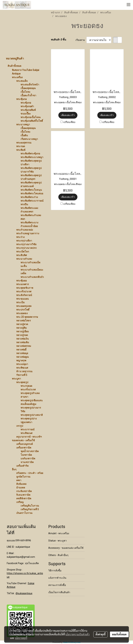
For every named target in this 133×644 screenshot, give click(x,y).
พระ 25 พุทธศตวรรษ (27, 317)
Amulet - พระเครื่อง (59, 533)
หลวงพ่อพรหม (24, 346)
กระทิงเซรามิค (24, 491)
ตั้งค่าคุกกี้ (101, 634)
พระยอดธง (22, 313)
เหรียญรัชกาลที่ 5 (30, 509)
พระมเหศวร (23, 284)
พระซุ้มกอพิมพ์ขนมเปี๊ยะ (28, 112)
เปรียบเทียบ (69, 122)
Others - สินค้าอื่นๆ (58, 555)
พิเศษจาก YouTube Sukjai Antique (26, 72)
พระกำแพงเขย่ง (25, 230)
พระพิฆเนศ (22, 368)
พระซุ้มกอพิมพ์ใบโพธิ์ (32, 121)
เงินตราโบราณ (24, 513)
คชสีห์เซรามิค (24, 498)
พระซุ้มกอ (21, 99)
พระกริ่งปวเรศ (24, 291)
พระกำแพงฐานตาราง (28, 233)
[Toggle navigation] (128, 5)
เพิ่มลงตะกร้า (68, 115)
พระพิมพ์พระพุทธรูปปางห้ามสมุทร (31, 177)
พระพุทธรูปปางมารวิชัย (31, 409)
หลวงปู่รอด (22, 335)
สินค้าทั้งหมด (14, 66)
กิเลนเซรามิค (23, 495)
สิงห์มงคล (21, 484)
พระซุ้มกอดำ (27, 106)
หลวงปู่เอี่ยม (23, 331)
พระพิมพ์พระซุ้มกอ (30, 154)
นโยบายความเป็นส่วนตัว (77, 634)
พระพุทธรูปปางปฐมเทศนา (29, 420)
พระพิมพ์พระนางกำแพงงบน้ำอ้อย (29, 224)
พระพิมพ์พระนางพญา (32, 157)
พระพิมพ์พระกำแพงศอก (31, 217)
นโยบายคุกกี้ (21, 638)
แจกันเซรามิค (28, 458)
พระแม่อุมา (22, 364)
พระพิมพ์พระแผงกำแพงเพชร (29, 210)
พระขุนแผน (23, 299)
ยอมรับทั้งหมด (119, 634)
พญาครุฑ (21, 360)
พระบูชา (16, 379)
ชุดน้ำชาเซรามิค (30, 451)
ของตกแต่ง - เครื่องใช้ (23, 440)
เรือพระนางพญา (29, 139)
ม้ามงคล (21, 488)
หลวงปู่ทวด (22, 324)
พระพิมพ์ (21, 150)
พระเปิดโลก (23, 252)
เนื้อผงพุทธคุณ (28, 88)
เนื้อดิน (24, 135)
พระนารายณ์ (28, 429)
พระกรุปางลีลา (24, 241)
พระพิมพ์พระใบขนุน (31, 190)
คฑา (19, 480)
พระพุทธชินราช (25, 288)
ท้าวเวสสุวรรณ (24, 371)
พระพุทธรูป (22, 382)
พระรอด (21, 146)
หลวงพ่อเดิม (23, 342)
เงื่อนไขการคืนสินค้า (59, 592)
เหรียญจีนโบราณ (30, 506)
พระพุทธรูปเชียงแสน (32, 400)
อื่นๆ (14, 469)
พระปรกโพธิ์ (23, 310)
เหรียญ (20, 502)
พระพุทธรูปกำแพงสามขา (30, 395)
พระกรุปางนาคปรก (26, 248)
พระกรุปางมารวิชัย (26, 244)
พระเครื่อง (17, 77)
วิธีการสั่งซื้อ (55, 571)
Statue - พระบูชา (57, 541)
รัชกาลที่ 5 (22, 375)
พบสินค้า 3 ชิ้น (59, 40)
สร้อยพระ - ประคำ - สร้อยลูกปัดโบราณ (30, 475)
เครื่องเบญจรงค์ (25, 444)
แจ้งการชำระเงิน (57, 578)
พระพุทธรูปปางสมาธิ (32, 415)
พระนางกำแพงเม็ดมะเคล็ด (32, 272)
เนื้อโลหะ (26, 92)
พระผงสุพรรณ (24, 143)
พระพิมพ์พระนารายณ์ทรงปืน (32, 203)
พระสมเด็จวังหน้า (30, 85)
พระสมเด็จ (22, 81)
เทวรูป (20, 426)
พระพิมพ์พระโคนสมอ (32, 193)
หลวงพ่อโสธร (24, 321)
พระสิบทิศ (22, 255)
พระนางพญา (23, 124)
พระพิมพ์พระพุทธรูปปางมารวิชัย (31, 170)
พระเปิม (20, 302)
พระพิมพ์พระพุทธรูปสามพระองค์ (31, 184)
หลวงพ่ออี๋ (21, 350)
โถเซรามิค (26, 455)
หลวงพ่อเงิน (23, 339)
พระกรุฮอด (26, 386)
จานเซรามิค (27, 462)
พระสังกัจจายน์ (24, 295)
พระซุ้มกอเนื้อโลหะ (31, 117)
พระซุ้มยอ (21, 281)
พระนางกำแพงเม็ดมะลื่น (30, 264)
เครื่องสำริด (22, 466)
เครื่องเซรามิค (24, 448)
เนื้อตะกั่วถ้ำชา (28, 95)
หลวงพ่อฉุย (22, 353)
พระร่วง (20, 237)
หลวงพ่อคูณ (23, 357)
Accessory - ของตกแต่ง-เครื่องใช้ (66, 548)
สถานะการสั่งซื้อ (57, 585)
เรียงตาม (81, 40)
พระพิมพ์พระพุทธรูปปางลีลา (31, 163)
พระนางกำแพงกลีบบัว (32, 277)
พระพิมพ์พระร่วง (29, 197)
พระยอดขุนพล (24, 306)
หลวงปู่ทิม (21, 328)
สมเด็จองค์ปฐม (28, 404)
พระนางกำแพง (24, 259)
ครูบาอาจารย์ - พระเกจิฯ (29, 437)
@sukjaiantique (24, 593)
